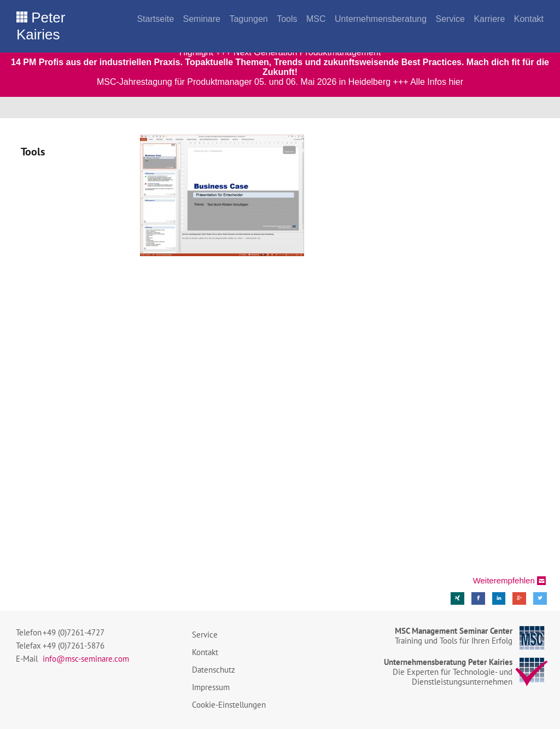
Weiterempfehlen (504, 580)
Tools (287, 19)
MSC (316, 19)
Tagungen (248, 19)
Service (450, 19)
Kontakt (529, 19)
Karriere (489, 19)
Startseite (155, 19)
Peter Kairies (41, 26)
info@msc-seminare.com (86, 659)
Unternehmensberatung (381, 19)
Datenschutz (214, 670)
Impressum (211, 687)
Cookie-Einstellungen (229, 705)
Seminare (201, 19)
